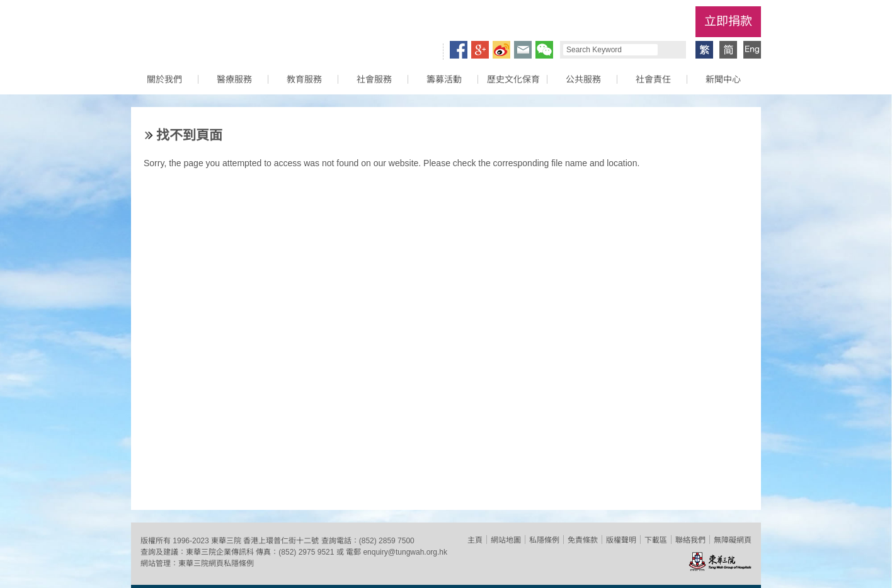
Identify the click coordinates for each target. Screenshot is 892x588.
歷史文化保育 (513, 79)
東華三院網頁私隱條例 (216, 563)
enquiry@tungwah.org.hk (405, 552)
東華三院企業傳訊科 (220, 552)
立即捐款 (728, 21)
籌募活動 (444, 79)
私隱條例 (544, 540)
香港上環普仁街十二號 (281, 541)
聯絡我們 (690, 540)
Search (670, 50)
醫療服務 (234, 79)
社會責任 (653, 79)
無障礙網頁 (733, 540)
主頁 (475, 540)
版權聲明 (621, 540)
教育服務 (304, 79)
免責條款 (583, 540)
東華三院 (202, 29)
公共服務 (583, 79)
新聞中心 (723, 79)
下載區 (656, 540)
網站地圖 (506, 540)
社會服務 (374, 79)
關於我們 (164, 79)
